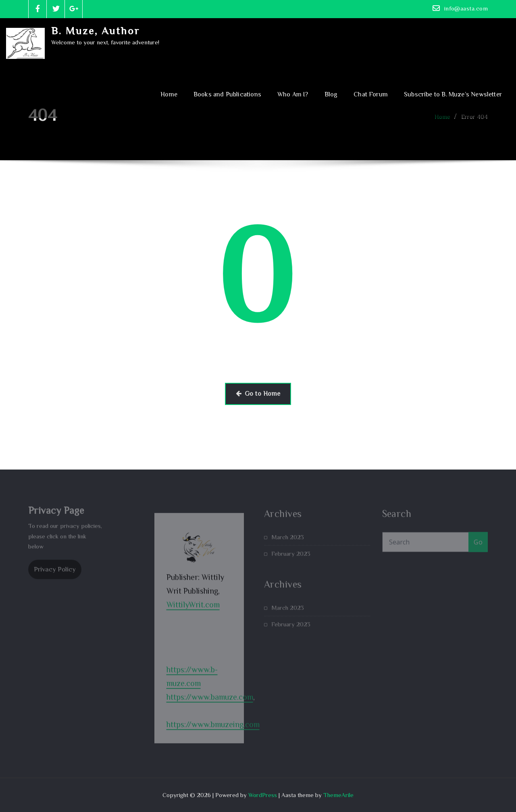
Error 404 (474, 121)
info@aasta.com (466, 8)
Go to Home (258, 394)
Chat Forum (371, 94)
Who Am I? (293, 94)
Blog (331, 94)
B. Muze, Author (96, 31)
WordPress (263, 795)
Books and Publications (227, 94)
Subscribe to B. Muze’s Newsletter (453, 94)
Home (169, 94)
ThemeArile (338, 795)
